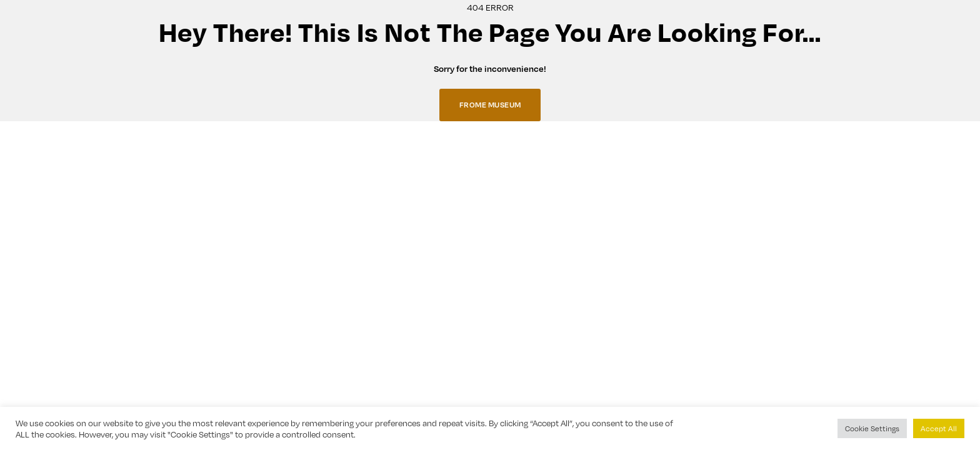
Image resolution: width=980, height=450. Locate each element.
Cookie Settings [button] (872, 428)
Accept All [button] (939, 428)
